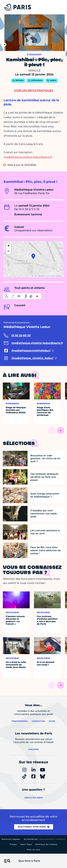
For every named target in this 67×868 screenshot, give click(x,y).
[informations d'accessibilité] (22, 296)
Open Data (26, 844)
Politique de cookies (46, 844)
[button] (33, 256)
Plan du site (33, 850)
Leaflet (34, 276)
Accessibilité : (44, 839)
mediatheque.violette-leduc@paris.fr (28, 157)
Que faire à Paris (29, 861)
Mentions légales (11, 839)
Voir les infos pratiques (33, 90)
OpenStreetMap (50, 276)
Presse (13, 844)
